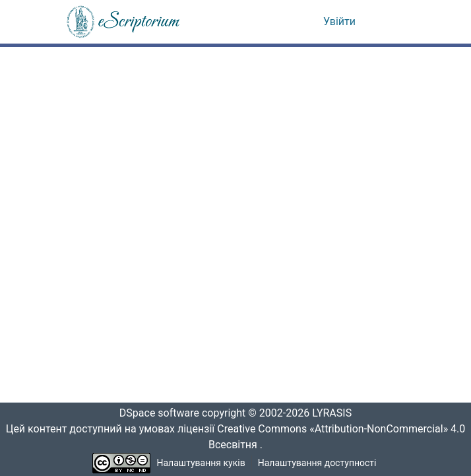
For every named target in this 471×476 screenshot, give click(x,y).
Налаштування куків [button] (201, 463)
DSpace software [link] (155, 413)
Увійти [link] (339, 22)
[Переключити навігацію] (387, 22)
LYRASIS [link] (335, 413)
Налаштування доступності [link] (317, 463)
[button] (124, 22)
